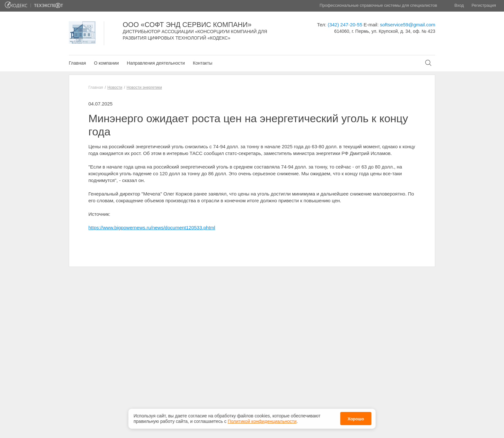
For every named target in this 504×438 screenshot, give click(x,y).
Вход (459, 5)
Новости (115, 87)
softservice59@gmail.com (408, 25)
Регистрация (484, 5)
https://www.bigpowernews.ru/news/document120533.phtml (152, 228)
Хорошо (356, 418)
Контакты (203, 63)
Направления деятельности (156, 63)
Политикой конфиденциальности (262, 420)
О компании (106, 63)
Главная (77, 63)
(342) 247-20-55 (345, 25)
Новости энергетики (144, 87)
